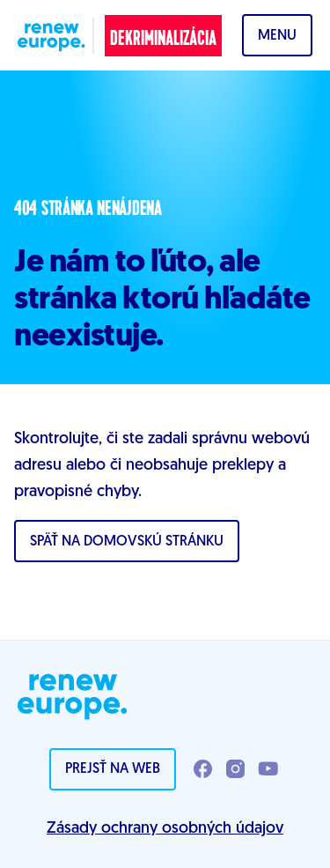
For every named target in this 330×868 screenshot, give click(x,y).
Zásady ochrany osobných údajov (165, 829)
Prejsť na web (113, 769)
